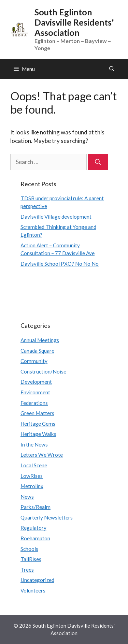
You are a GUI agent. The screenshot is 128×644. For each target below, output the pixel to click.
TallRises (31, 559)
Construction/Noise (43, 371)
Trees (27, 570)
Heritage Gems (38, 424)
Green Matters (37, 413)
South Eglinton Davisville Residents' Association (74, 22)
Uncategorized (37, 580)
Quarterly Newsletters (47, 517)
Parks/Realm (35, 507)
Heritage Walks (38, 434)
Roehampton (35, 538)
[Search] (98, 162)
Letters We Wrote (42, 455)
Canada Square (37, 351)
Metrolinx (32, 486)
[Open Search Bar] (112, 69)
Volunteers (33, 590)
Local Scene (34, 465)
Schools (29, 549)
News (27, 497)
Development (36, 382)
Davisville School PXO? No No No (60, 264)
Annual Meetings (40, 340)
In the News (34, 444)
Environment (35, 392)
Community (34, 361)
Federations (34, 403)
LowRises (32, 476)
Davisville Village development (56, 217)
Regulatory (33, 528)
